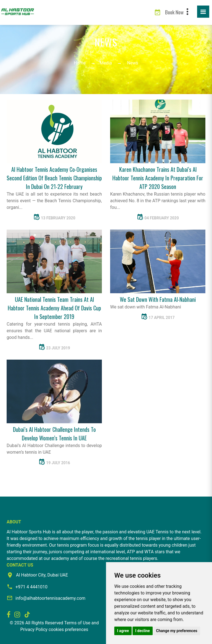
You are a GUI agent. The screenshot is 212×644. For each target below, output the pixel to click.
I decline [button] (143, 631)
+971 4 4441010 (31, 587)
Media (106, 63)
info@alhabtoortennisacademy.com (50, 598)
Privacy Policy (34, 629)
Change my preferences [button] (177, 631)
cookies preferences (68, 629)
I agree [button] (123, 631)
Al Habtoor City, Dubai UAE (42, 575)
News (132, 63)
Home (80, 63)
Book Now (174, 12)
